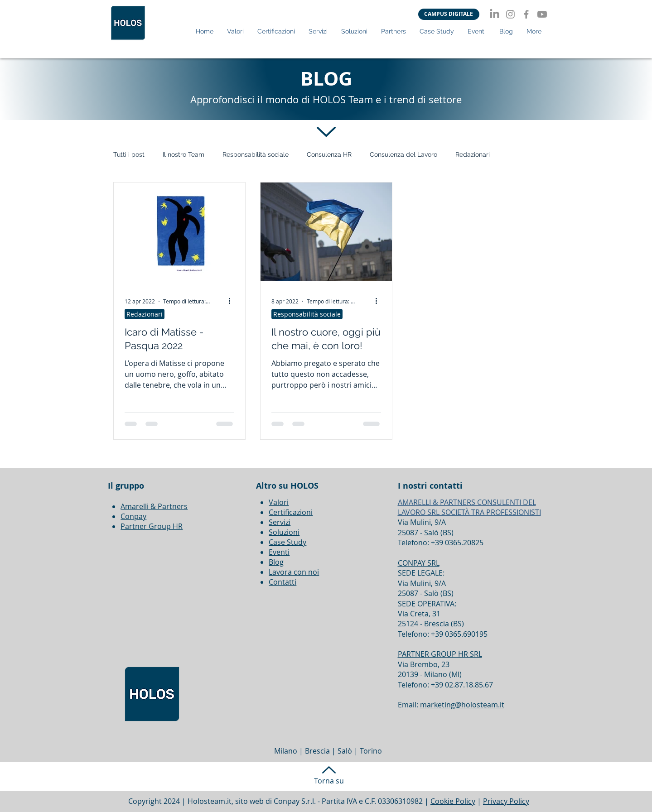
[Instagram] (510, 14)
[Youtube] (542, 14)
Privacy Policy (506, 801)
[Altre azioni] (233, 301)
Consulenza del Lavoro (403, 154)
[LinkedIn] (495, 14)
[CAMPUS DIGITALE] (449, 14)
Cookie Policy (453, 801)
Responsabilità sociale (256, 154)
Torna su (329, 781)
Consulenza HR (329, 154)
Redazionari (473, 154)
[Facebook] (526, 14)
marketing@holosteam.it (462, 705)
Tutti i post (129, 154)
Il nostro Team (184, 154)
